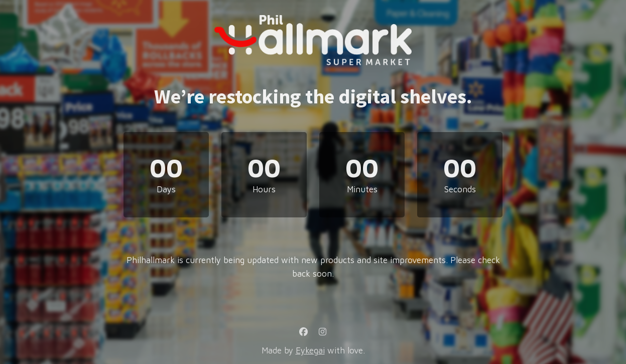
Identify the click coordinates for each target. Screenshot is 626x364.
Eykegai (310, 350)
